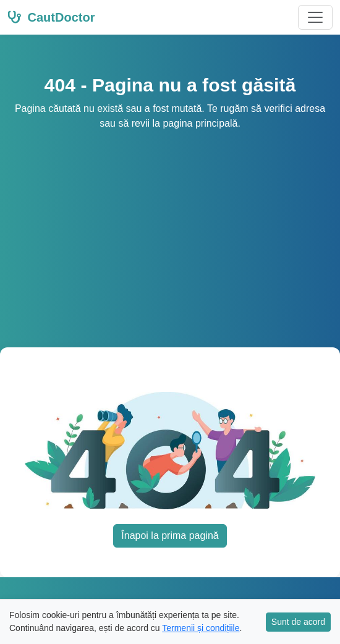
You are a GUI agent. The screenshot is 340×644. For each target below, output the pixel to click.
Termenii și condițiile (201, 628)
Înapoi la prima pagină (170, 536)
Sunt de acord (298, 622)
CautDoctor (51, 17)
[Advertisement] (170, 224)
